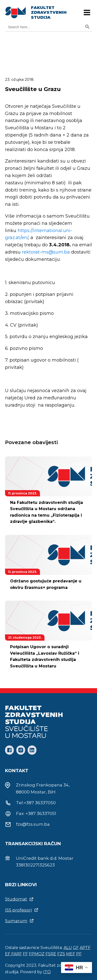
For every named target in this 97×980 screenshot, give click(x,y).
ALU (68, 948)
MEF (71, 954)
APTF (85, 948)
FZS (61, 954)
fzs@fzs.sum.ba (33, 824)
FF (25, 954)
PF (79, 954)
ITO (47, 972)
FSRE (51, 954)
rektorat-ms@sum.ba (46, 252)
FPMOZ (37, 954)
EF (8, 954)
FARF (17, 954)
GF (76, 948)
